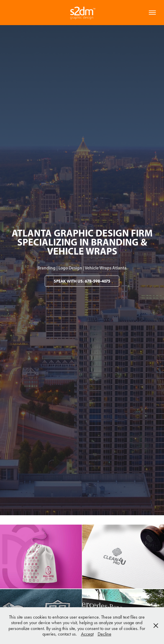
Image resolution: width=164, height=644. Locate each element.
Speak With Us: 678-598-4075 (82, 281)
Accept (87, 634)
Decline (105, 634)
